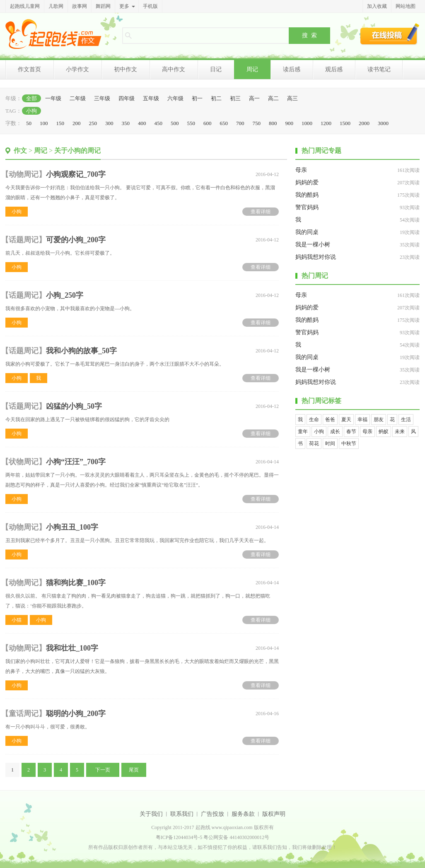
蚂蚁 (384, 432)
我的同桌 (307, 232)
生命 (314, 420)
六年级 (175, 98)
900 (290, 123)
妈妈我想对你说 (316, 257)
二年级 (78, 98)
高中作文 (174, 69)
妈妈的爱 (307, 182)
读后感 (292, 69)
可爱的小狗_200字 (76, 240)
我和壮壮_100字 (72, 648)
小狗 (31, 111)
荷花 (314, 444)
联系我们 (182, 814)
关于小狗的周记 (77, 151)
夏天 (346, 420)
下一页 (103, 770)
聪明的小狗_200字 (76, 714)
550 (191, 123)
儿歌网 (56, 6)
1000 (307, 123)
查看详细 (261, 212)
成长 (335, 432)
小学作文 (77, 69)
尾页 (134, 770)
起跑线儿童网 (25, 6)
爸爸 (330, 420)
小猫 (17, 620)
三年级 (102, 98)
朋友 (379, 420)
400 (142, 123)
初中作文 (126, 69)
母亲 (301, 170)
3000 (383, 123)
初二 (216, 98)
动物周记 (24, 174)
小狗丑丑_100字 (72, 527)
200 (77, 123)
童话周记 (24, 714)
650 (224, 123)
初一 (197, 98)
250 (93, 123)
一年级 (53, 98)
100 (44, 123)
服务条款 (243, 814)
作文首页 (29, 69)
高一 (254, 98)
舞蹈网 (103, 6)
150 (60, 123)
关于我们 (151, 814)
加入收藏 (377, 6)
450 (159, 123)
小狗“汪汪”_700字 (76, 462)
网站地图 (406, 6)
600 (208, 123)
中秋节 (349, 444)
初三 (235, 98)
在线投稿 (390, 34)
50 (29, 123)
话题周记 (24, 240)
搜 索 (309, 35)
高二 (273, 98)
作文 (20, 151)
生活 (406, 420)
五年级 (151, 98)
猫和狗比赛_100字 (76, 583)
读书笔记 (379, 69)
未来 (400, 432)
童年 (303, 432)
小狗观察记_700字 (76, 174)
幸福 (362, 420)
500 (175, 123)
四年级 (127, 98)
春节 (351, 432)
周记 (252, 69)
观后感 (334, 69)
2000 (364, 123)
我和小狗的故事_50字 (81, 351)
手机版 (150, 6)
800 (273, 123)
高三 (292, 98)
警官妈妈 (307, 207)
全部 (31, 98)
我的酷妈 (307, 195)
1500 (345, 123)
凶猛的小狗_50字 (74, 406)
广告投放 (212, 814)
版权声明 (274, 814)
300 (109, 123)
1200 (326, 123)
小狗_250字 (65, 295)
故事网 (80, 6)
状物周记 (24, 462)
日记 (216, 69)
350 (126, 123)
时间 (330, 444)
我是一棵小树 (313, 245)
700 (240, 123)
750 (257, 123)
